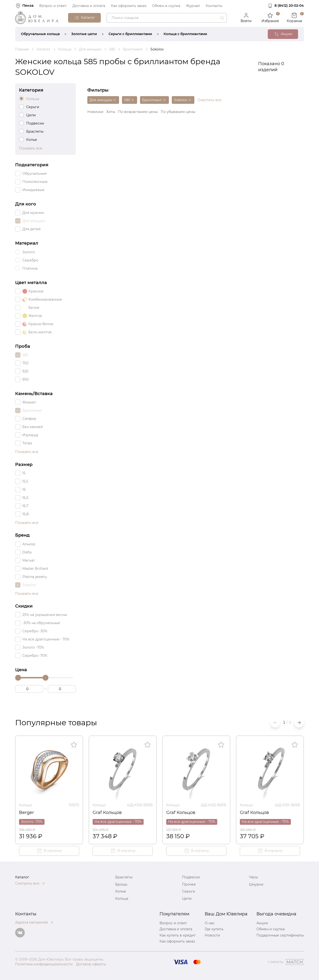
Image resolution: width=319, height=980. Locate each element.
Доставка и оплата (89, 6)
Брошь (121, 884)
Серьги (189, 891)
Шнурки (256, 884)
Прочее (189, 884)
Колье (121, 891)
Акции (262, 923)
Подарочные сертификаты (280, 935)
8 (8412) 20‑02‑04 (289, 6)
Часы (253, 877)
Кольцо (26, 805)
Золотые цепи (84, 34)
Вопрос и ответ (53, 6)
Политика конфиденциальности (44, 964)
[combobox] (167, 18)
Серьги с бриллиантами (130, 34)
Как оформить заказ (129, 6)
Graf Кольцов (107, 813)
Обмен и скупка (166, 6)
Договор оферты (91, 964)
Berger (26, 813)
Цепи (187, 899)
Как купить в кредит (178, 935)
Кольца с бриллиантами (185, 34)
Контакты (214, 6)
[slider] (18, 678)
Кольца (122, 899)
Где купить (214, 929)
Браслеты (124, 877)
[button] (299, 723)
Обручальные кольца (40, 34)
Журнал (193, 6)
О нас (210, 923)
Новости (212, 935)
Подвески (191, 877)
